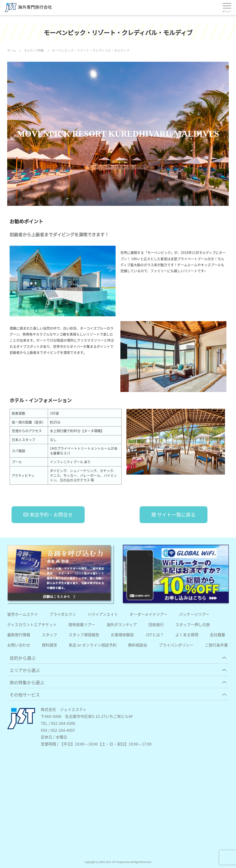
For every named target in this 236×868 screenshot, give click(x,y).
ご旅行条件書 (216, 645)
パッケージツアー (194, 614)
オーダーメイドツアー (148, 614)
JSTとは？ (155, 635)
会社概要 (218, 635)
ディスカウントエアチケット (32, 624)
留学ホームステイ (23, 614)
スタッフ (49, 635)
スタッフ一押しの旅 (193, 624)
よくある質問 (187, 635)
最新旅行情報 (19, 635)
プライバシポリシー (176, 645)
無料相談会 (138, 645)
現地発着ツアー (82, 624)
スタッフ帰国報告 (84, 635)
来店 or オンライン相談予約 (93, 645)
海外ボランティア (122, 624)
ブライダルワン (63, 614)
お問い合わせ (19, 645)
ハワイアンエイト (103, 614)
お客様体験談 (122, 635)
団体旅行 (156, 624)
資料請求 (49, 645)
